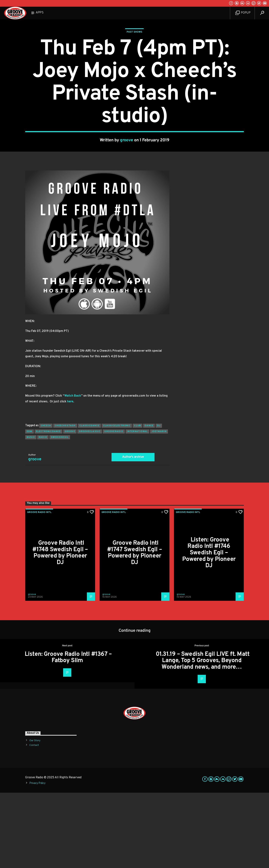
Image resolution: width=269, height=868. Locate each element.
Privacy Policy (37, 859)
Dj (159, 501)
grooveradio (114, 507)
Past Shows (134, 70)
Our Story (35, 816)
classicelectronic (117, 501)
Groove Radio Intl (39, 588)
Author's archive (133, 532)
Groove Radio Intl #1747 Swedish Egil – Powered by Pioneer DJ (134, 628)
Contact (34, 821)
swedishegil (60, 513)
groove (127, 178)
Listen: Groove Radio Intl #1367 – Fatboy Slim (68, 733)
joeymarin (159, 507)
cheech (46, 501)
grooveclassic (90, 507)
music (31, 513)
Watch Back (73, 471)
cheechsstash (65, 501)
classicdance (89, 501)
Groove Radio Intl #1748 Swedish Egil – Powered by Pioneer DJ (60, 628)
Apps (40, 13)
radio (43, 513)
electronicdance (48, 507)
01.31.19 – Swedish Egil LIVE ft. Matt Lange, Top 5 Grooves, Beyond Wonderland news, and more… (203, 736)
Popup (243, 13)
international (137, 507)
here (70, 477)
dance (149, 501)
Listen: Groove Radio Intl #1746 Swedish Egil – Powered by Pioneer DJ (209, 628)
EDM (30, 507)
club (137, 501)
